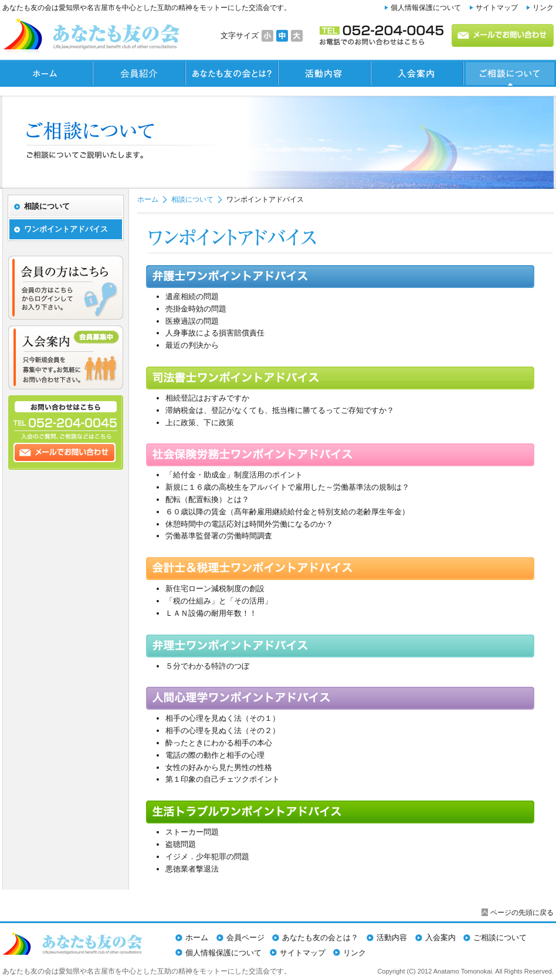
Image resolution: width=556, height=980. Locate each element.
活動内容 (392, 937)
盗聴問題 (181, 844)
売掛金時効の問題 (196, 309)
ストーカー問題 (192, 832)
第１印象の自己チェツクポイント (223, 779)
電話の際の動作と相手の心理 (215, 755)
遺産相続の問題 (192, 296)
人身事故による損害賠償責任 (215, 333)
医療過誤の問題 (192, 321)
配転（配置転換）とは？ (207, 499)
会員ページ (245, 937)
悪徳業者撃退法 (192, 869)
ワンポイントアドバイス (66, 229)
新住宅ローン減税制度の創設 (215, 589)
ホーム (148, 199)
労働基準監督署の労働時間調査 (219, 536)
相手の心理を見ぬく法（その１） (223, 718)
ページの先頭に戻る (522, 912)
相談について (192, 199)
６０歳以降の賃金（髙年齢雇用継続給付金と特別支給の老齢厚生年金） (287, 512)
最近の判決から (192, 345)
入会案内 (440, 937)
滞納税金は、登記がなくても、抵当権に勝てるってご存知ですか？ (280, 410)
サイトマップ (497, 8)
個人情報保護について (426, 8)
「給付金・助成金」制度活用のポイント (234, 475)
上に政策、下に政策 (200, 423)
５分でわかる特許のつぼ (207, 666)
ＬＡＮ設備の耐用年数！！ (211, 613)
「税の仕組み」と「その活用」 (219, 601)
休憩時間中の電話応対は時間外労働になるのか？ (249, 524)
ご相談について (500, 937)
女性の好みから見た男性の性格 (219, 767)
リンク (543, 8)
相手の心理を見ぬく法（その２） (223, 730)
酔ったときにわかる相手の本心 (219, 743)
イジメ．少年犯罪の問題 (207, 857)
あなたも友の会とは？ (320, 937)
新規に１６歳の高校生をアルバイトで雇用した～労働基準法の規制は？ (287, 487)
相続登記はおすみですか (207, 398)
